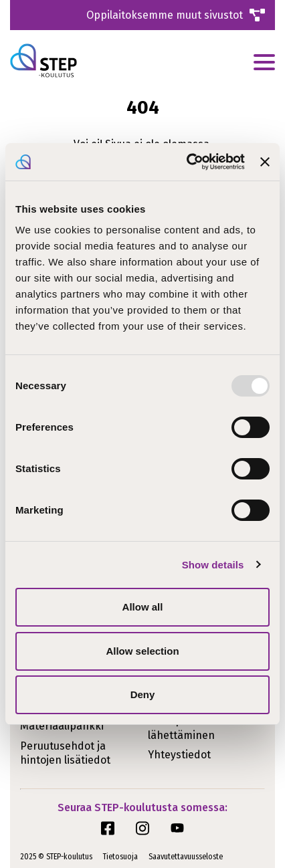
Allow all (143, 607)
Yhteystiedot (179, 755)
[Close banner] (265, 162)
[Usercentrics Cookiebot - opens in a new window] (187, 162)
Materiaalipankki (62, 726)
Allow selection (142, 651)
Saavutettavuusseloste (186, 857)
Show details (213, 565)
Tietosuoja (120, 857)
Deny (143, 694)
